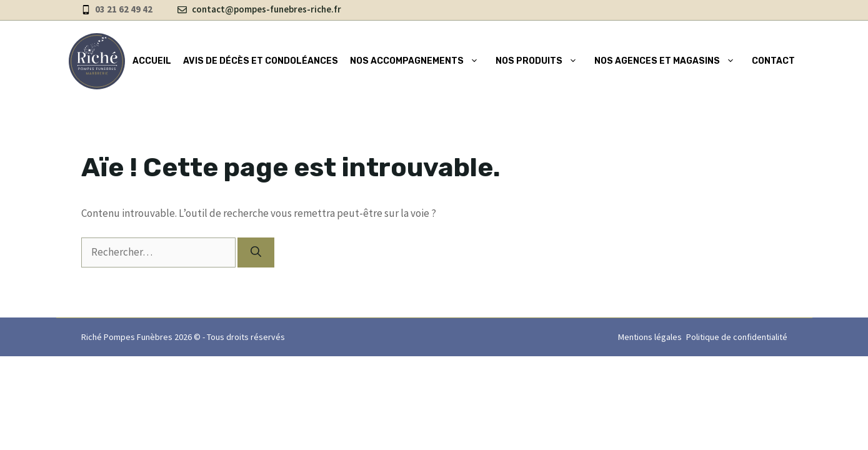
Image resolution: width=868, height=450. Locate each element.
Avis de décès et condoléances (261, 61)
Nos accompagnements (417, 61)
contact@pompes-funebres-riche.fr (267, 9)
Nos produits (539, 61)
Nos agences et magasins (667, 61)
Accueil (152, 61)
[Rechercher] (256, 252)
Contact (773, 61)
